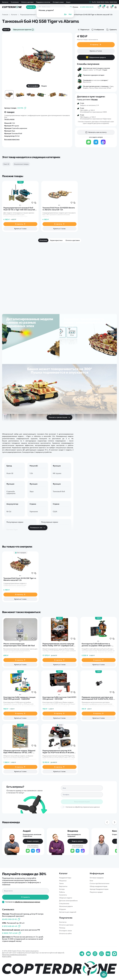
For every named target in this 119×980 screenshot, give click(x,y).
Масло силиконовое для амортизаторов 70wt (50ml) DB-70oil (19, 645)
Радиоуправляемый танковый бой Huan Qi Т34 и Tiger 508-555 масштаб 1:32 (19, 209)
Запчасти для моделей (68, 912)
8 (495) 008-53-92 (87, 7)
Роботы (62, 892)
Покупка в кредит (96, 892)
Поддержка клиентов (43, 2)
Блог (91, 881)
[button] (20, 205)
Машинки (63, 881)
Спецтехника (64, 904)
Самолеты (63, 895)
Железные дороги (66, 906)
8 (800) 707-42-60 (10, 933)
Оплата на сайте (65, 934)
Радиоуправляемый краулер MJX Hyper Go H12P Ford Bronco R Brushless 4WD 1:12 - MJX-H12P (59, 752)
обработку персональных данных (27, 902)
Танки (61, 883)
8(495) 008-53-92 (9, 919)
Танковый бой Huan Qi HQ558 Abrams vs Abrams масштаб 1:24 (59, 209)
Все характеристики (12, 139)
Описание (43, 240)
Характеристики (56, 240)
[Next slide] (114, 822)
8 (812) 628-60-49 (10, 926)
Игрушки (63, 909)
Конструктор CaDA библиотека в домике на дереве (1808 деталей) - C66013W (97, 645)
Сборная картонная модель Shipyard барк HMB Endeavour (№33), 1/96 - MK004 (19, 752)
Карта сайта (7, 956)
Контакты (5, 2)
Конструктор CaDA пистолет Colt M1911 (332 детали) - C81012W (59, 698)
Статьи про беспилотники (100, 883)
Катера (62, 889)
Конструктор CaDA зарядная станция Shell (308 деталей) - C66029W (19, 698)
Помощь (62, 928)
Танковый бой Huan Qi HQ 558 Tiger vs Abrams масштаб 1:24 (20, 579)
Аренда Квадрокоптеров (99, 889)
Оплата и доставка (27, 2)
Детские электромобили (68, 901)
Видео (44, 86)
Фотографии (33, 86)
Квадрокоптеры (65, 878)
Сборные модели (66, 898)
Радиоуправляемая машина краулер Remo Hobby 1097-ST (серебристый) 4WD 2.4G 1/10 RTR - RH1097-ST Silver (58, 645)
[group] (37, 60)
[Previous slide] (107, 822)
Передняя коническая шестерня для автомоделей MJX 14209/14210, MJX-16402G (97, 698)
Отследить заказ (58, 2)
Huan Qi (6, 30)
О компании (15, 2)
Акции (68, 2)
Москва (94, 99)
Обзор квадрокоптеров (99, 886)
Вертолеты (63, 886)
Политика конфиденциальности (14, 955)
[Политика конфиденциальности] (3, 902)
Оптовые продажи (97, 878)
